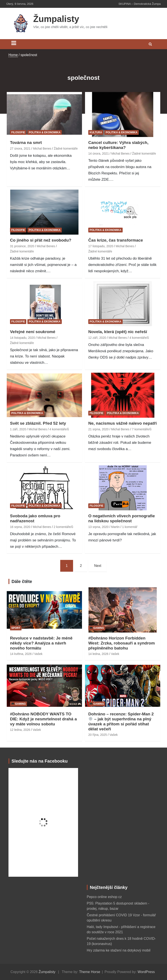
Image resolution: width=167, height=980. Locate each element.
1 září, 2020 (18, 429)
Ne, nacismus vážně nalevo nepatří (123, 423)
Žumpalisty (56, 19)
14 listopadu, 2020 (22, 338)
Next (98, 566)
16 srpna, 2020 (20, 527)
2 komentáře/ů (63, 527)
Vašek (38, 654)
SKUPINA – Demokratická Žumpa (140, 4)
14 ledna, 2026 (98, 654)
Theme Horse (90, 972)
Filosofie (18, 132)
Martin (115, 527)
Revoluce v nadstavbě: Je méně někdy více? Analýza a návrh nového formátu (41, 643)
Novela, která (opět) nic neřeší (118, 332)
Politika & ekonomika (45, 132)
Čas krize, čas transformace (116, 240)
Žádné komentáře (66, 149)
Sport (16, 628)
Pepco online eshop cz (104, 897)
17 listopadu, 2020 (101, 246)
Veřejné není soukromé (33, 332)
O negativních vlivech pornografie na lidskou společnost (122, 518)
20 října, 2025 (98, 735)
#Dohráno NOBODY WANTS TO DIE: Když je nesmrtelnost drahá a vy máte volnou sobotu (43, 719)
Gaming (97, 628)
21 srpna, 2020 (98, 429)
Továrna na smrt (26, 143)
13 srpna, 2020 (98, 527)
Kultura (96, 132)
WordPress (146, 972)
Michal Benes (42, 149)
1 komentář (130, 527)
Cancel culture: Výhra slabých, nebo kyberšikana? (118, 145)
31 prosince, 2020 (22, 246)
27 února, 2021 (20, 149)
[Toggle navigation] (14, 43)
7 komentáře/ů (142, 429)
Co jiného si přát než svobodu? (41, 240)
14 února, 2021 (99, 154)
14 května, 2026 (21, 654)
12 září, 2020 (97, 338)
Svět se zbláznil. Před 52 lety (38, 423)
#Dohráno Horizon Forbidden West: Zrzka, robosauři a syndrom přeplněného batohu (122, 643)
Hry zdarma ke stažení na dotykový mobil (119, 950)
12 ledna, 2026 (20, 730)
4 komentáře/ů (139, 338)
